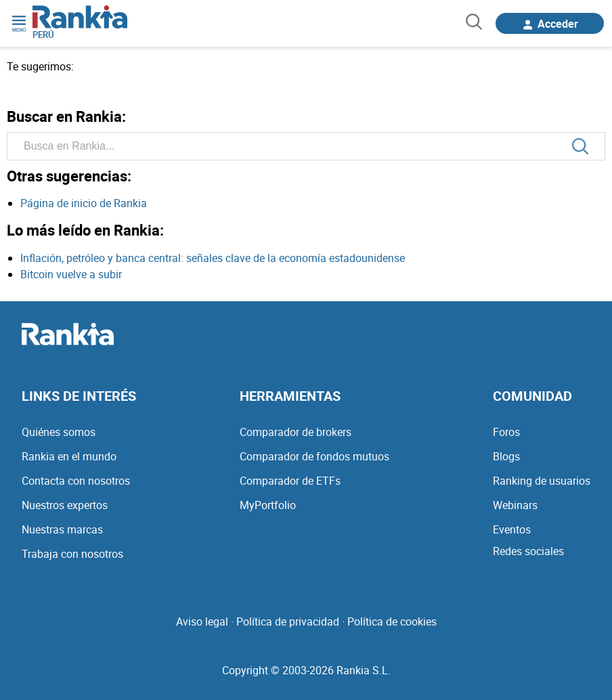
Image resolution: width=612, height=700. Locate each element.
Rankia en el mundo (69, 456)
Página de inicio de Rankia (84, 203)
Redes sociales (528, 551)
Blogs (506, 456)
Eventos (512, 529)
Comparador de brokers (296, 432)
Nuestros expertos (65, 505)
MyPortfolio (268, 505)
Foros (506, 432)
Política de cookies (392, 621)
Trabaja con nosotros (72, 554)
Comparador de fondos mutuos (314, 456)
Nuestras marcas (62, 529)
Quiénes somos (59, 432)
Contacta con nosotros (76, 481)
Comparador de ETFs (290, 481)
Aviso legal (202, 621)
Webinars (515, 505)
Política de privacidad (288, 621)
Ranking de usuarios (542, 481)
